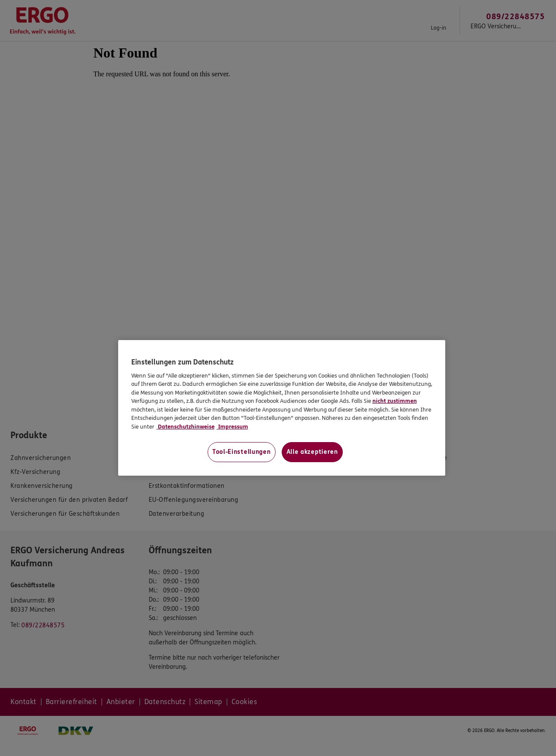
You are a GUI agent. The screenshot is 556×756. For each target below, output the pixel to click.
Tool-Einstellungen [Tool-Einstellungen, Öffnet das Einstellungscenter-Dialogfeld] (242, 452)
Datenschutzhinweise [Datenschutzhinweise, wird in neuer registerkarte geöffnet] (186, 427)
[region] (282, 408)
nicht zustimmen (395, 401)
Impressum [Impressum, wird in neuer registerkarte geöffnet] (232, 427)
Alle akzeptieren (312, 452)
